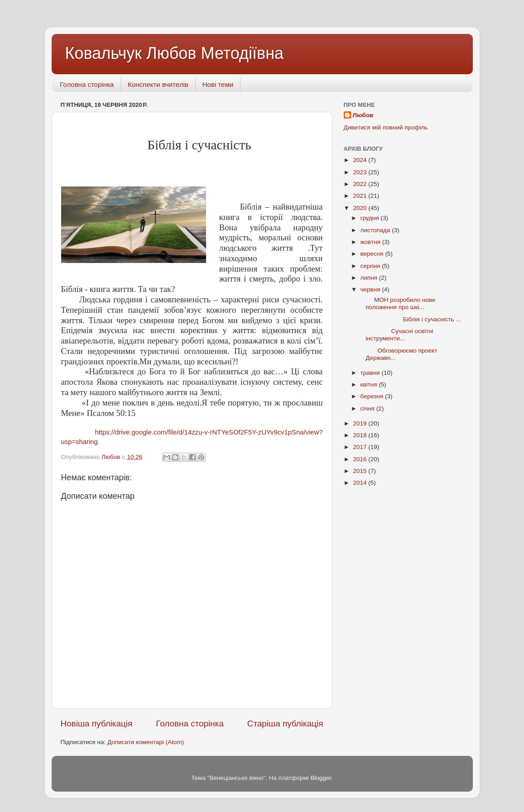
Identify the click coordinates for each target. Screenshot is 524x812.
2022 (361, 184)
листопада (376, 230)
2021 (361, 196)
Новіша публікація (97, 724)
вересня (373, 254)
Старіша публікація (285, 724)
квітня (370, 385)
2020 (361, 208)
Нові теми (218, 84)
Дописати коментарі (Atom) (146, 742)
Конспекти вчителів (158, 84)
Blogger (321, 778)
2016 (361, 459)
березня (373, 396)
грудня (371, 218)
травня (371, 373)
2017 (361, 447)
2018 (361, 435)
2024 (361, 160)
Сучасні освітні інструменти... (396, 335)
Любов (363, 115)
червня (371, 289)
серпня (371, 266)
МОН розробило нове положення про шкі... (397, 303)
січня (368, 408)
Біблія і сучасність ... (410, 319)
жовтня (371, 242)
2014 (361, 483)
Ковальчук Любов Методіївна (175, 53)
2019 (361, 423)
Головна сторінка (87, 84)
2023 (361, 172)
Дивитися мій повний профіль (386, 127)
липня (370, 278)
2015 (361, 471)
